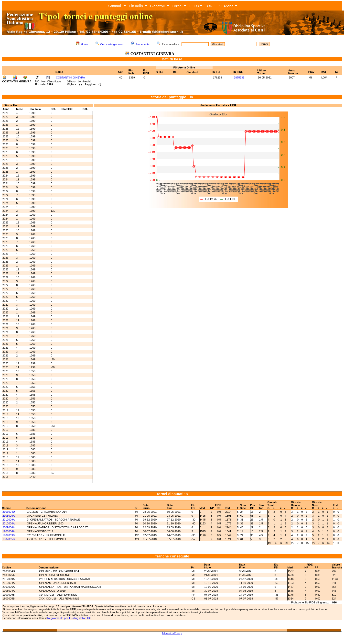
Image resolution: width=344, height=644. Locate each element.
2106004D (9, 512)
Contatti (115, 6)
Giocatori (158, 6)
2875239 (239, 78)
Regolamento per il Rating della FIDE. (70, 618)
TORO (210, 6)
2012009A (9, 520)
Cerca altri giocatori (112, 44)
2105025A (9, 516)
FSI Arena (225, 6)
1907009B (9, 535)
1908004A (9, 531)
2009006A (9, 527)
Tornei (177, 6)
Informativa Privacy (172, 633)
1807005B (9, 539)
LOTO (194, 6)
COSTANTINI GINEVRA (70, 78)
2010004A (9, 523)
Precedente (142, 44)
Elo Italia (136, 6)
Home (84, 44)
